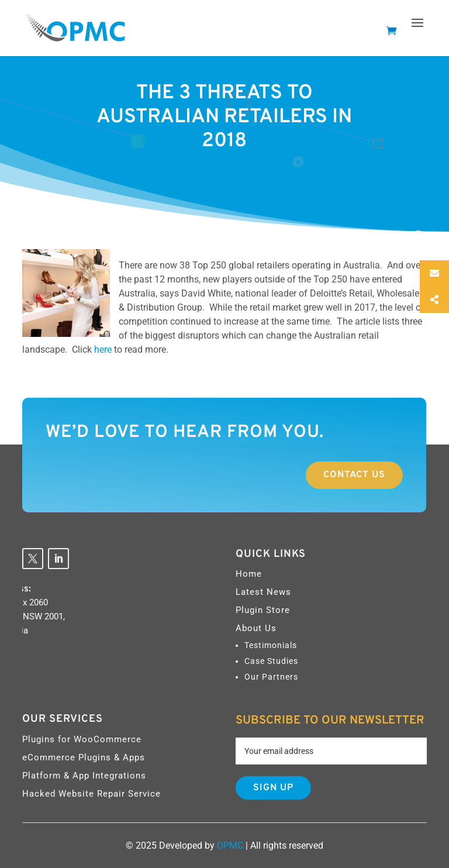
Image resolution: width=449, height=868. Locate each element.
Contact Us (354, 475)
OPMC (230, 845)
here (104, 349)
